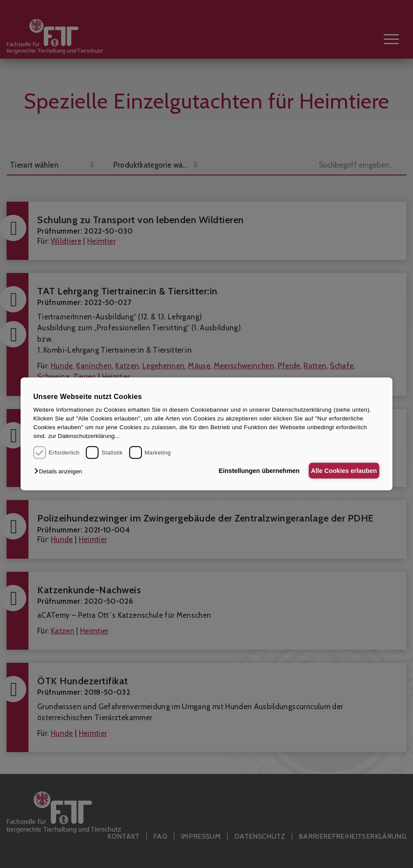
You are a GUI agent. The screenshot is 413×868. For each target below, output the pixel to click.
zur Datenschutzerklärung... (84, 436)
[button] (60, 471)
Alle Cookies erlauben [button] (341, 471)
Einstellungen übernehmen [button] (250, 471)
